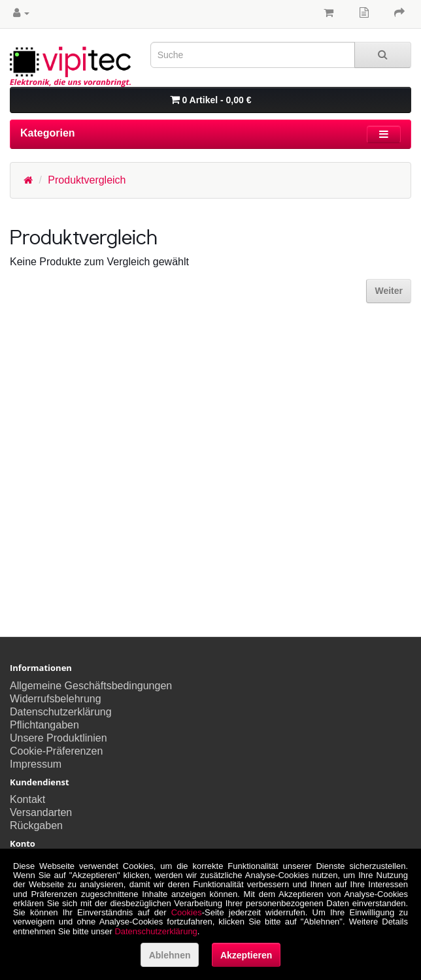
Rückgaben (36, 825)
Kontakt (27, 799)
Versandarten (41, 812)
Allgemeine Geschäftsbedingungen (91, 686)
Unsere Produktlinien (59, 738)
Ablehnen (170, 955)
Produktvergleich (87, 180)
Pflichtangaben (44, 725)
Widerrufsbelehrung (56, 699)
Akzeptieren (246, 955)
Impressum (36, 764)
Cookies (187, 912)
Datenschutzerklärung (61, 712)
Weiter (389, 291)
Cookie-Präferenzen (56, 751)
